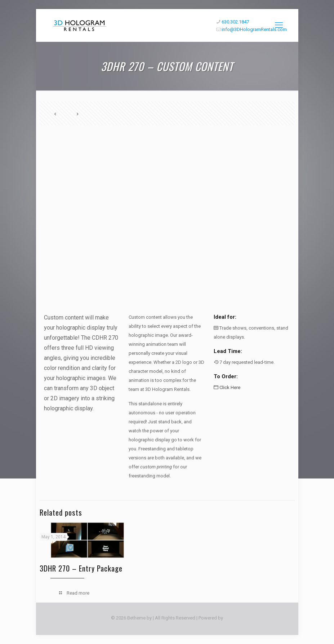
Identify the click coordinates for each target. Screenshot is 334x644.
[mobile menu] (279, 25)
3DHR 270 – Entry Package (81, 568)
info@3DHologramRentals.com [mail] (254, 29)
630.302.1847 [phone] (235, 22)
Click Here (230, 387)
